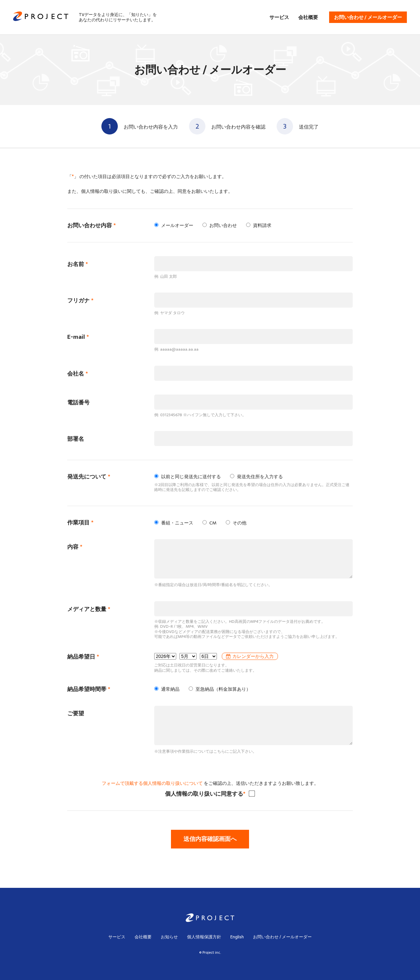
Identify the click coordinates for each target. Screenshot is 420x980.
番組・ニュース (174, 523)
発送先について (89, 477)
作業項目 (80, 523)
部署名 (76, 439)
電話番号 (78, 403)
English (237, 937)
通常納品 (167, 689)
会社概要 (308, 17)
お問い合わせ (220, 225)
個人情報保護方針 (204, 937)
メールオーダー (174, 225)
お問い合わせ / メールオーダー (368, 17)
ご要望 (76, 714)
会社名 (78, 374)
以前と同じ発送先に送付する (188, 477)
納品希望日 (83, 657)
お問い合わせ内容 (92, 225)
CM (210, 523)
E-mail (78, 337)
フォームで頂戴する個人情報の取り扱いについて (152, 783)
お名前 (78, 264)
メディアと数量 (89, 609)
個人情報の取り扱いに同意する (205, 794)
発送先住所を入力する (256, 477)
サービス (279, 17)
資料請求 (259, 225)
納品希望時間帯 (89, 689)
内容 (75, 547)
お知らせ (169, 937)
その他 (236, 523)
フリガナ (80, 301)
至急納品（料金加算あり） (220, 689)
